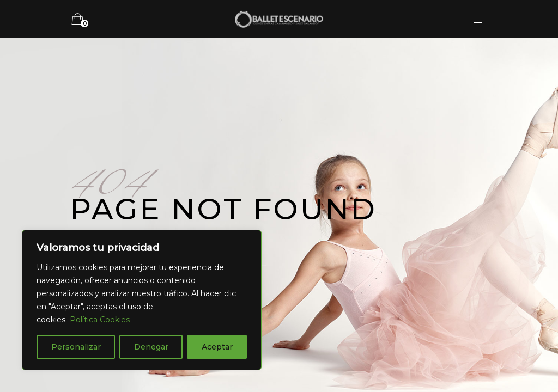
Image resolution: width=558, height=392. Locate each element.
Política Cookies (100, 320)
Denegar (151, 347)
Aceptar (217, 347)
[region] (142, 300)
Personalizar (76, 347)
